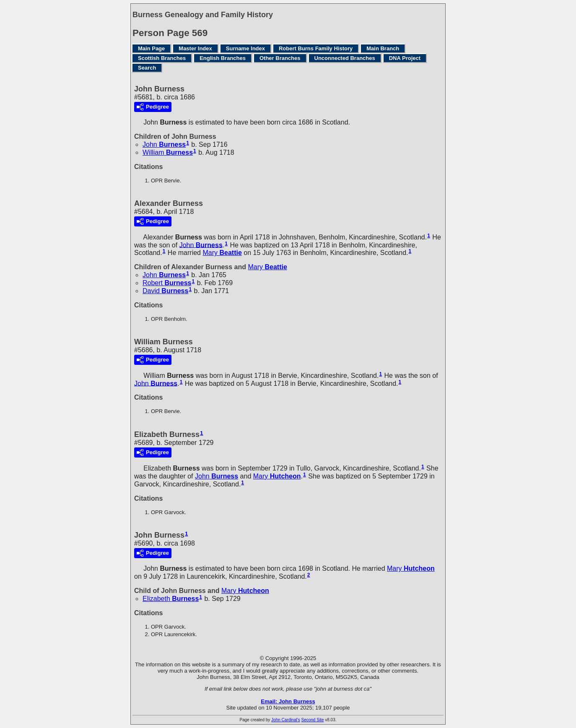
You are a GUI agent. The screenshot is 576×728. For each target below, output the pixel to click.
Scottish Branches (162, 58)
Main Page (151, 48)
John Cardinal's (286, 720)
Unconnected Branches (345, 58)
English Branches (223, 58)
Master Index (195, 48)
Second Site (313, 720)
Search (147, 68)
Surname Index (245, 48)
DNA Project (405, 58)
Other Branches (280, 58)
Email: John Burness (288, 701)
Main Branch (383, 48)
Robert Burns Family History (316, 48)
